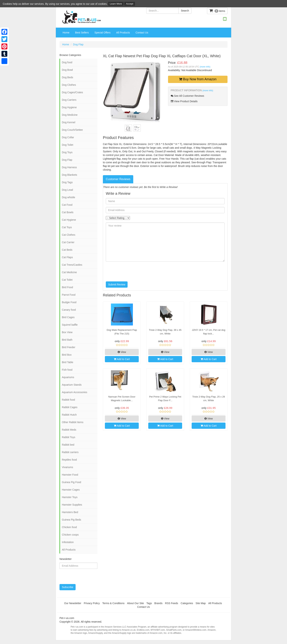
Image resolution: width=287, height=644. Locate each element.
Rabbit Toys (69, 437)
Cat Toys (67, 227)
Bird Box (67, 355)
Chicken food (69, 527)
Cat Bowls (68, 212)
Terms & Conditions (113, 603)
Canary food (69, 310)
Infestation (68, 542)
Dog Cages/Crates (72, 92)
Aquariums (68, 377)
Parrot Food (69, 295)
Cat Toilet (67, 280)
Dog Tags (67, 182)
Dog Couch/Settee (72, 130)
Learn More (116, 4)
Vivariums (67, 467)
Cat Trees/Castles (72, 265)
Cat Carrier (68, 242)
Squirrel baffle (70, 325)
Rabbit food (68, 400)
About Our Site (135, 603)
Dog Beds (67, 77)
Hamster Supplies (72, 505)
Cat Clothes (69, 235)
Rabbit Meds (69, 430)
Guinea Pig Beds (71, 520)
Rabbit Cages (70, 407)
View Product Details (184, 101)
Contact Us (142, 33)
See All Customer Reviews (188, 96)
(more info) (205, 67)
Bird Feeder (69, 347)
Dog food (67, 62)
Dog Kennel (69, 122)
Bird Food (67, 287)
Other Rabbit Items (73, 422)
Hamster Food (70, 475)
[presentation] (134, 272)
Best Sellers (82, 33)
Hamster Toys (70, 497)
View (122, 352)
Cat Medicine (69, 272)
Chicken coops (70, 535)
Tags (149, 603)
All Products (123, 33)
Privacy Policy (92, 603)
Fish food (67, 370)
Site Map (201, 603)
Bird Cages (68, 317)
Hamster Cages (71, 490)
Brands (158, 603)
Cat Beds (67, 250)
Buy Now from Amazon (198, 79)
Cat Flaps (67, 257)
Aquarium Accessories (75, 392)
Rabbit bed (68, 445)
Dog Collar (68, 137)
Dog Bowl (67, 70)
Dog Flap (78, 44)
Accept (130, 4)
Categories (187, 603)
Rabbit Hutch (69, 415)
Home (66, 33)
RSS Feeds (172, 603)
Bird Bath (67, 340)
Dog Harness (69, 167)
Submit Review (117, 285)
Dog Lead (67, 190)
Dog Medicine (70, 115)
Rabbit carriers (70, 452)
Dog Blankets (69, 175)
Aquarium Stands (72, 385)
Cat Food (67, 205)
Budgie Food (69, 302)
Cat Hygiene (69, 220)
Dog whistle (68, 197)
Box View (67, 332)
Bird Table (68, 362)
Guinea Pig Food (71, 482)
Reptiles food (69, 460)
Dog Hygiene (69, 107)
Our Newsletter (73, 603)
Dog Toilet (68, 145)
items (217, 11)
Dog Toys (67, 152)
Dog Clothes (69, 85)
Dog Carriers (69, 100)
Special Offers (102, 33)
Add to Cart (122, 359)
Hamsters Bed (70, 512)
